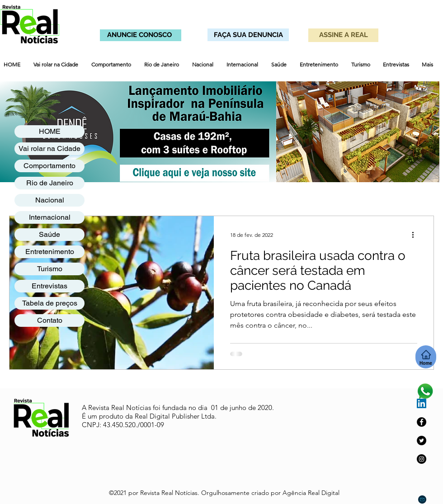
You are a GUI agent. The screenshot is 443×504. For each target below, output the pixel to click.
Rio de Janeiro (50, 183)
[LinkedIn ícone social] (422, 403)
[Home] (426, 357)
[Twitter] (422, 440)
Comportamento (49, 166)
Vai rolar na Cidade (49, 148)
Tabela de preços (50, 303)
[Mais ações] (416, 235)
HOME (50, 131)
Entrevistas (49, 286)
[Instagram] (422, 459)
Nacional (50, 200)
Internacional (50, 217)
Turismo (50, 269)
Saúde (49, 234)
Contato (50, 320)
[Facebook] (422, 422)
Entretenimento (50, 252)
